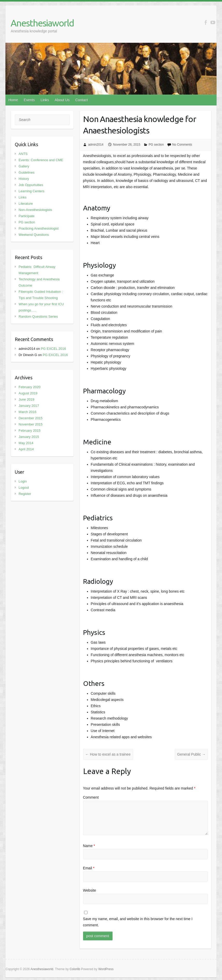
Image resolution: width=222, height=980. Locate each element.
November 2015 (31, 424)
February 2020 (30, 387)
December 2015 (31, 418)
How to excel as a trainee (108, 754)
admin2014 (96, 145)
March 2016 (28, 412)
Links (45, 100)
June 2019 (27, 399)
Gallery (24, 166)
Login (23, 481)
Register (25, 494)
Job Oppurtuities (31, 185)
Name (89, 846)
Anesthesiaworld (42, 23)
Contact (82, 100)
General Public (191, 754)
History (24, 179)
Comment (91, 797)
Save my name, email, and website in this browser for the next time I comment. (138, 922)
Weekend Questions (34, 235)
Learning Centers (32, 191)
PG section (156, 145)
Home (13, 100)
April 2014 (26, 449)
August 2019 (28, 393)
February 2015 (30, 431)
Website (90, 890)
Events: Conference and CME (41, 160)
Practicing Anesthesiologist (39, 228)
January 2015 (29, 437)
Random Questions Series (38, 317)
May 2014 (26, 443)
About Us (62, 100)
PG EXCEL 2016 (53, 349)
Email (89, 868)
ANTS (23, 154)
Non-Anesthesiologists (35, 210)
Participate (27, 216)
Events (29, 100)
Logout (24, 488)
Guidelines (27, 172)
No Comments (182, 145)
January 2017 (29, 406)
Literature (26, 204)
